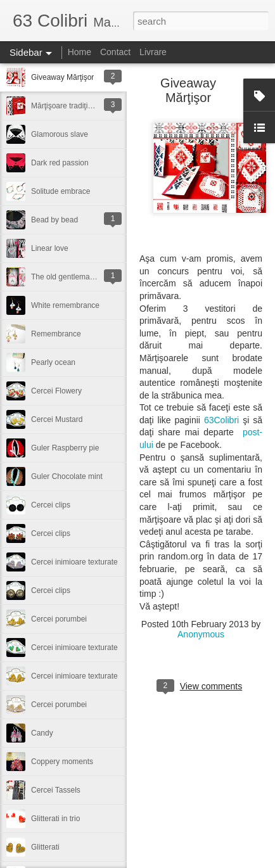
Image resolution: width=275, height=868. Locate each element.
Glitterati (45, 847)
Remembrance (56, 334)
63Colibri (221, 420)
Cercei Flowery (56, 391)
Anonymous (201, 634)
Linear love (50, 248)
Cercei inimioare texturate (74, 562)
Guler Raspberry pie (65, 448)
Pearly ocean (53, 362)
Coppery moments (62, 762)
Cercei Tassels (56, 790)
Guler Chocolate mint (67, 476)
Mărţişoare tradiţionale (69, 106)
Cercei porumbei (59, 619)
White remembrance (65, 305)
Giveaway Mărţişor (62, 77)
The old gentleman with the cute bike (93, 277)
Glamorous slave (60, 134)
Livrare (153, 52)
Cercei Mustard (57, 419)
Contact (115, 52)
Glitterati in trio (55, 819)
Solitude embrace (61, 191)
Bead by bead (54, 220)
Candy (42, 733)
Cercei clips (51, 505)
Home (80, 52)
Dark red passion (60, 163)
